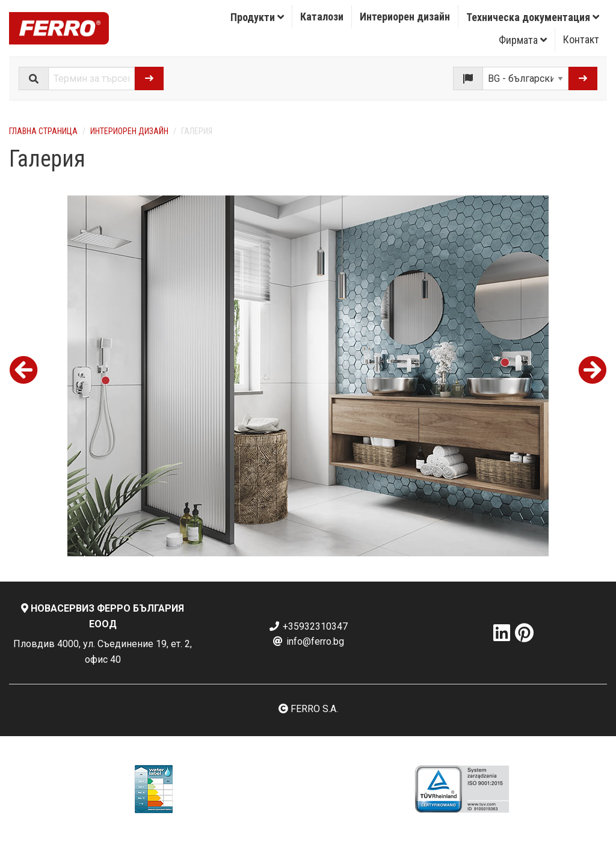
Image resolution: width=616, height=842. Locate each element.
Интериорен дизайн (405, 17)
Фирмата (523, 40)
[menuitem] (257, 17)
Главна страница (43, 131)
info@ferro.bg (308, 641)
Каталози (322, 17)
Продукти (257, 17)
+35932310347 (308, 626)
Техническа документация (533, 17)
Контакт (581, 39)
